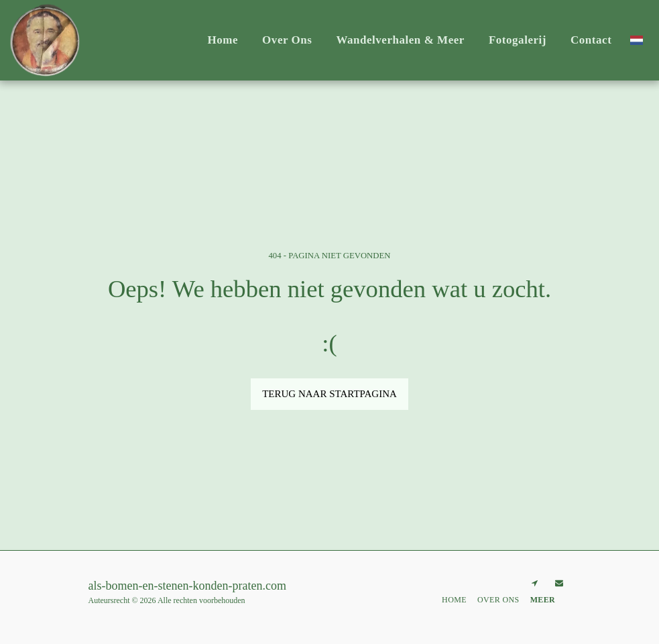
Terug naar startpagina (329, 394)
